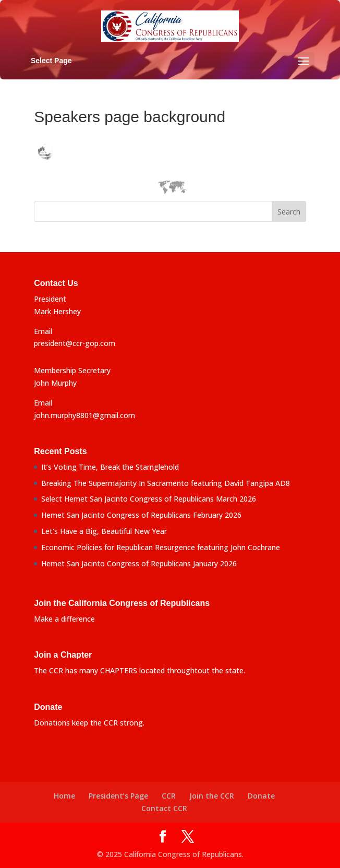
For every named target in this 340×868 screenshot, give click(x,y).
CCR (169, 796)
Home (64, 796)
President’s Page (118, 796)
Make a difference (64, 619)
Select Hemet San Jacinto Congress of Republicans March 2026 (149, 499)
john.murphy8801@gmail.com (84, 415)
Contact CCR (164, 808)
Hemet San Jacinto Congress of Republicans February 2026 (141, 515)
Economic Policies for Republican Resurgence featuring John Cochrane (161, 547)
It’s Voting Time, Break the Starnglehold (110, 467)
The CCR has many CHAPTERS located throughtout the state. (139, 670)
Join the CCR (212, 796)
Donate (261, 796)
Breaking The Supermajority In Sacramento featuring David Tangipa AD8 (166, 483)
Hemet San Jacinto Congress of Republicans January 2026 (139, 563)
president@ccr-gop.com (75, 343)
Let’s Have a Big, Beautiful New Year (104, 531)
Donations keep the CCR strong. (89, 723)
